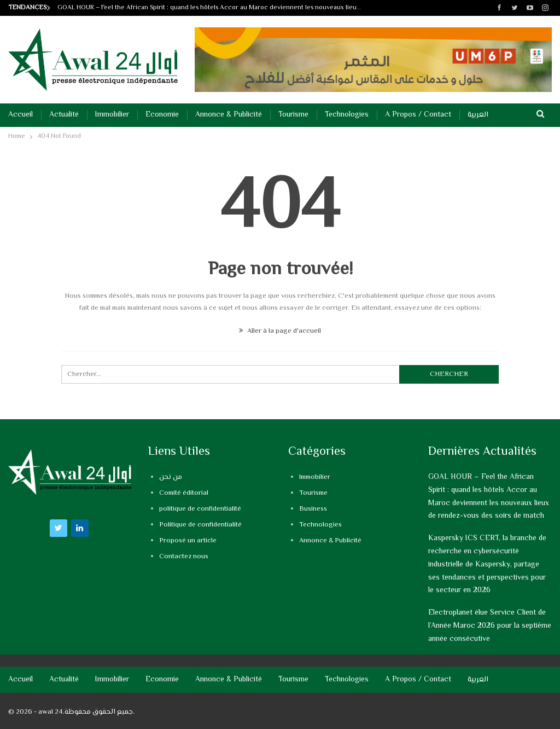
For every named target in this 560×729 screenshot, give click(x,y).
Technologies (347, 115)
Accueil (21, 115)
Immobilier (112, 115)
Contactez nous (184, 557)
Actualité (64, 115)
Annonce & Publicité (229, 115)
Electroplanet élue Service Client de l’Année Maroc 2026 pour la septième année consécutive (490, 626)
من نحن (171, 477)
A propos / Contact (418, 115)
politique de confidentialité (200, 509)
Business (313, 509)
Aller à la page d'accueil (280, 331)
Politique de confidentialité (200, 525)
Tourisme (293, 115)
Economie (162, 115)
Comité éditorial (184, 493)
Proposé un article (188, 541)
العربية (478, 115)
